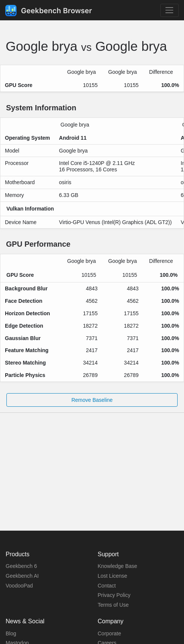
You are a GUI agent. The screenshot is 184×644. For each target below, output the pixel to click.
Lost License (113, 576)
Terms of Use (113, 605)
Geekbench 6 (21, 566)
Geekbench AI (22, 576)
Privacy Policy (114, 595)
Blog (11, 633)
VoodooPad (19, 586)
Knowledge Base (118, 566)
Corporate (109, 633)
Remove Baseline (92, 400)
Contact (107, 586)
